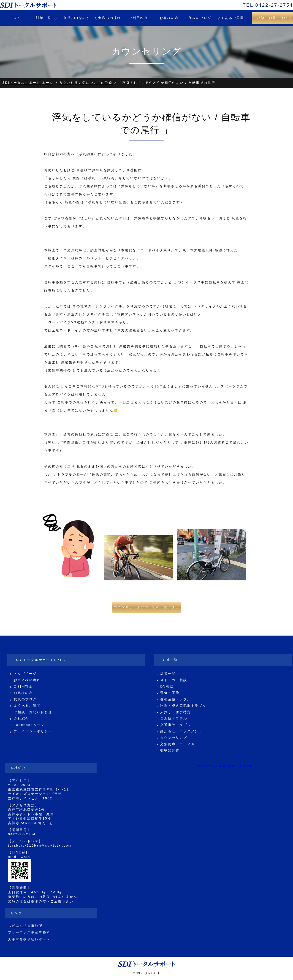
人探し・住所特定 (176, 712)
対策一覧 (44, 18)
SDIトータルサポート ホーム (28, 83)
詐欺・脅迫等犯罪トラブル (183, 706)
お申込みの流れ (108, 18)
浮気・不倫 (170, 693)
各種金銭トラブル (176, 699)
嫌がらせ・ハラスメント (181, 731)
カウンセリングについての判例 (86, 83)
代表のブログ (200, 18)
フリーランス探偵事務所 (29, 932)
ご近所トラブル (174, 718)
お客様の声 (169, 18)
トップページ (25, 674)
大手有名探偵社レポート (29, 939)
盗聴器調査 (170, 750)
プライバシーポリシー (33, 731)
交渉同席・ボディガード (181, 744)
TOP (15, 18)
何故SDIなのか (77, 18)
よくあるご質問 (231, 18)
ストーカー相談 (174, 680)
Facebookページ (29, 725)
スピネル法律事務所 (25, 926)
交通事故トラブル (176, 725)
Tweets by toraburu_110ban (224, 766)
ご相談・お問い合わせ (33, 712)
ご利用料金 (138, 18)
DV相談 (167, 686)
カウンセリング (174, 738)
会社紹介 (21, 718)
